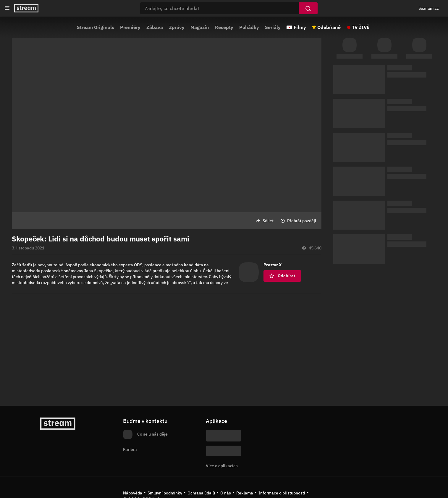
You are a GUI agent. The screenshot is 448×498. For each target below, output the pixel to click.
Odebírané (329, 27)
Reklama (245, 493)
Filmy (300, 27)
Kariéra (130, 449)
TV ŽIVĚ (361, 27)
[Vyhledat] (308, 8)
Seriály (273, 27)
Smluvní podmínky (165, 493)
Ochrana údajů (201, 493)
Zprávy (177, 27)
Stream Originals (96, 27)
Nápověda (133, 493)
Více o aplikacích (222, 466)
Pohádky (249, 27)
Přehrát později (302, 221)
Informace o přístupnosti (282, 493)
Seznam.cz (429, 8)
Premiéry (130, 27)
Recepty (224, 27)
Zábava (155, 27)
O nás (226, 493)
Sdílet (268, 221)
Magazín (200, 27)
